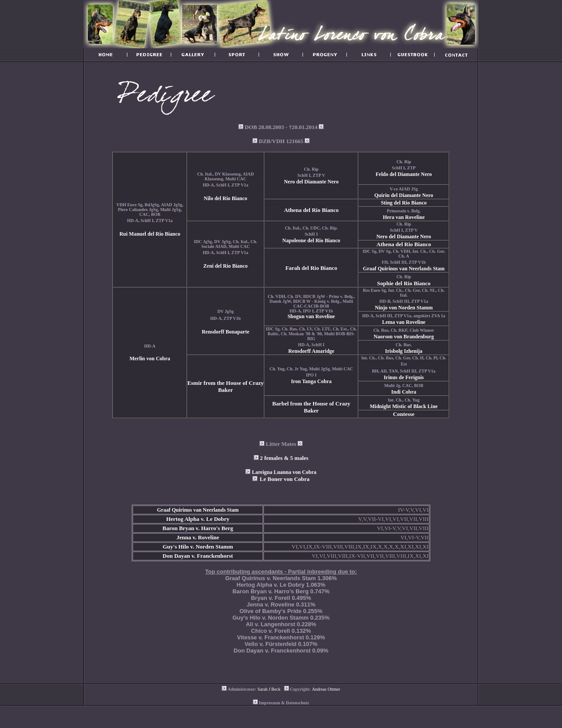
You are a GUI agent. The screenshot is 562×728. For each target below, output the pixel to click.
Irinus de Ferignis (404, 377)
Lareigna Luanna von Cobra (284, 472)
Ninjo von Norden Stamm (404, 308)
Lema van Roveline (404, 322)
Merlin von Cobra (150, 359)
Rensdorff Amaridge (311, 351)
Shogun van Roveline (311, 316)
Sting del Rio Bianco (403, 203)
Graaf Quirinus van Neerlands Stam (404, 269)
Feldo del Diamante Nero (404, 174)
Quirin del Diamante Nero (404, 195)
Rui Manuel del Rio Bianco (150, 234)
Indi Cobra (404, 392)
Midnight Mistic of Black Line (404, 406)
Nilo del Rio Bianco (225, 198)
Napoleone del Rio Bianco (311, 240)
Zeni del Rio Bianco (225, 266)
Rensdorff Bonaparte (225, 332)
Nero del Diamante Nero (312, 182)
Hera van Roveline (404, 217)
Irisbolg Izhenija (404, 351)
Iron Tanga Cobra (311, 381)
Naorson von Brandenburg (404, 337)
